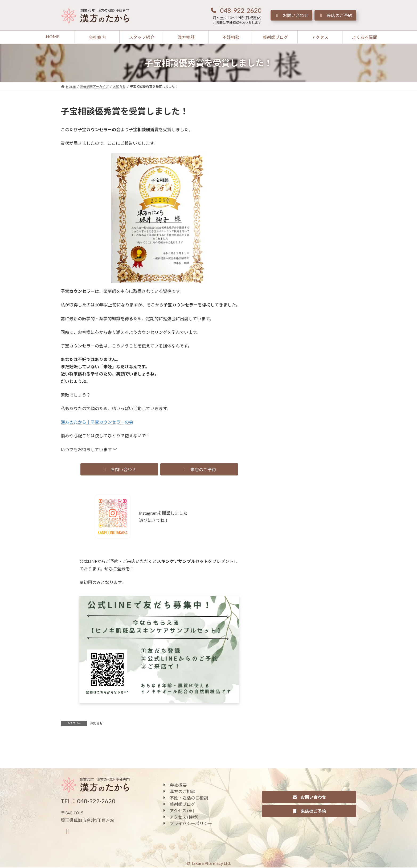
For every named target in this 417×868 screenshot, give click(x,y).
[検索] (343, 110)
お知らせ (96, 723)
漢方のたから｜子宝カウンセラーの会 (97, 422)
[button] (236, 10)
